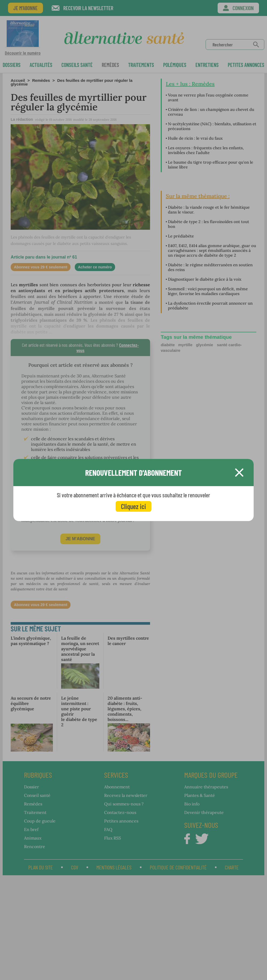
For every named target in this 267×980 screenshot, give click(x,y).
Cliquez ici (133, 506)
